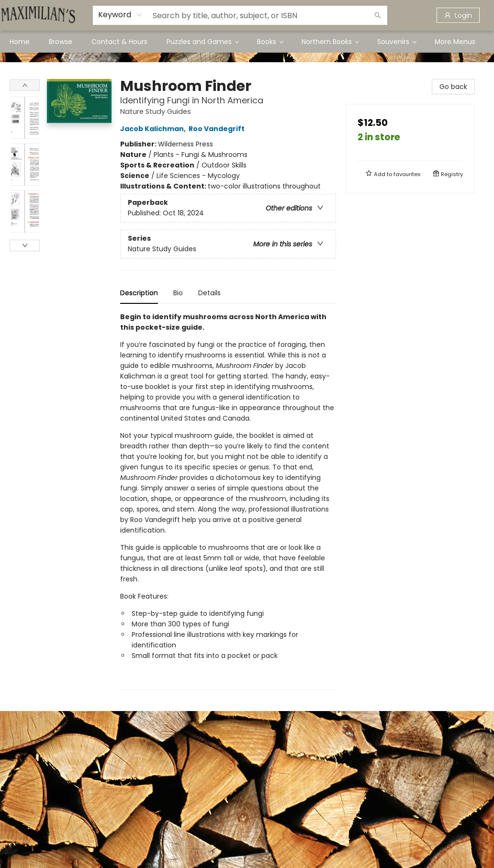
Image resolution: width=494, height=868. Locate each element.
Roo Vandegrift (218, 129)
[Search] (378, 15)
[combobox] (120, 15)
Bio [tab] (178, 293)
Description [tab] (139, 293)
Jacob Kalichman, (154, 129)
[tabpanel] (228, 501)
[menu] (247, 42)
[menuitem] (20, 42)
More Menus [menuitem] (455, 42)
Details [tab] (209, 293)
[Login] (458, 15)
